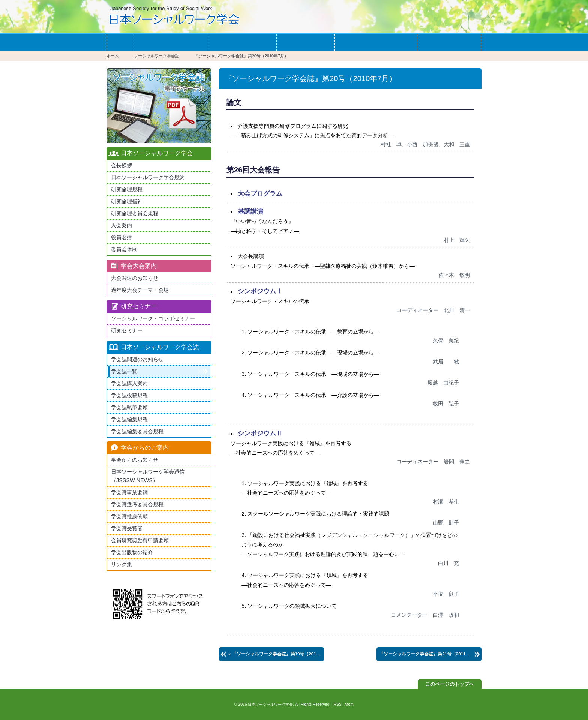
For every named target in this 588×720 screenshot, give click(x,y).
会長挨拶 (121, 165)
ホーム (120, 42)
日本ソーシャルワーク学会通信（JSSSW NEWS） (148, 476)
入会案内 (121, 225)
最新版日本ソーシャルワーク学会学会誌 (159, 106)
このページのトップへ (450, 684)
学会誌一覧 (305, 42)
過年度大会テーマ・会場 (140, 290)
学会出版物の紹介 (132, 552)
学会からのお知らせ (376, 42)
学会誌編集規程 (129, 419)
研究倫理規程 (127, 189)
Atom (349, 704)
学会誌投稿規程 (129, 395)
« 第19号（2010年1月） (276, 654)
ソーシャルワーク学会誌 (157, 56)
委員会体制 (124, 249)
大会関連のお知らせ (135, 278)
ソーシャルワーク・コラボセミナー (153, 318)
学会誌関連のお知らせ (137, 359)
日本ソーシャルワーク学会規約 (148, 177)
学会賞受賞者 (127, 528)
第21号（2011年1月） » (430, 654)
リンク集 (121, 564)
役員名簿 (121, 237)
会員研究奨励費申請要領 (140, 540)
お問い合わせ (449, 42)
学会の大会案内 (243, 42)
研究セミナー (127, 330)
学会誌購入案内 (129, 383)
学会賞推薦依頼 (129, 516)
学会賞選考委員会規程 (137, 504)
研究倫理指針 (127, 201)
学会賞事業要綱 (129, 492)
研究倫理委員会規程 (135, 213)
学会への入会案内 (171, 42)
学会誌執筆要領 (129, 407)
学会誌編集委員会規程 (137, 431)
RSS (338, 704)
